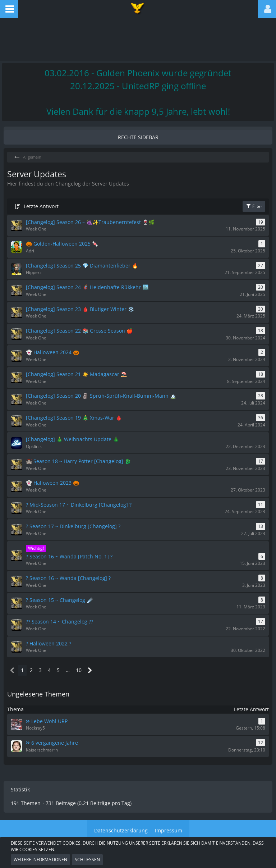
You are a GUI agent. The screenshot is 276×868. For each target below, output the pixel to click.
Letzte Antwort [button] (41, 206)
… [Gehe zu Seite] (68, 670)
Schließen (87, 860)
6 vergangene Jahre (55, 743)
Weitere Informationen (40, 860)
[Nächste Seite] (90, 670)
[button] (9, 9)
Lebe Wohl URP (49, 721)
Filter (254, 206)
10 (79, 670)
